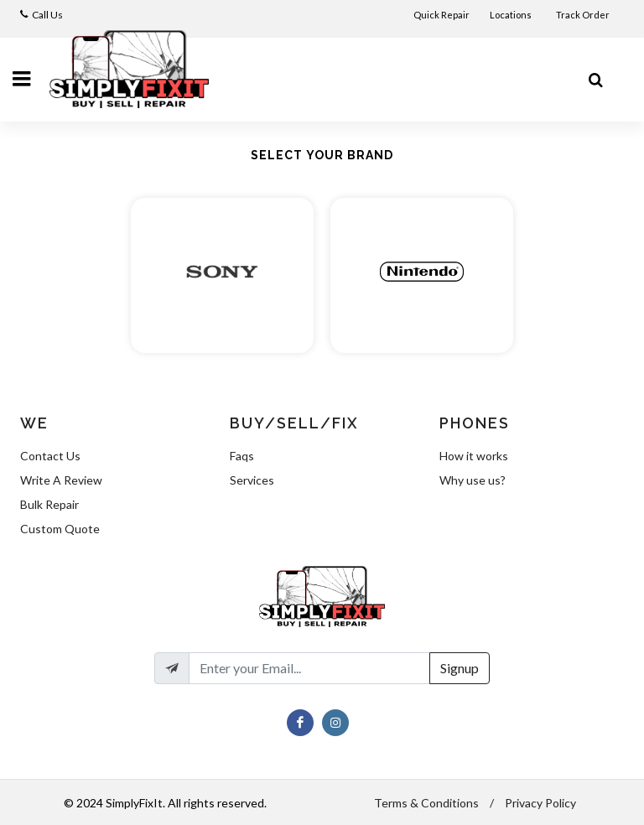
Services (252, 480)
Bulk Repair (49, 504)
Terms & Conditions (426, 803)
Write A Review (61, 480)
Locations (512, 15)
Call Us (47, 15)
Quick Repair (441, 15)
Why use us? (473, 480)
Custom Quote (60, 529)
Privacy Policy (540, 803)
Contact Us (50, 456)
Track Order (584, 15)
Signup (460, 668)
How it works (474, 456)
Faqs (242, 456)
